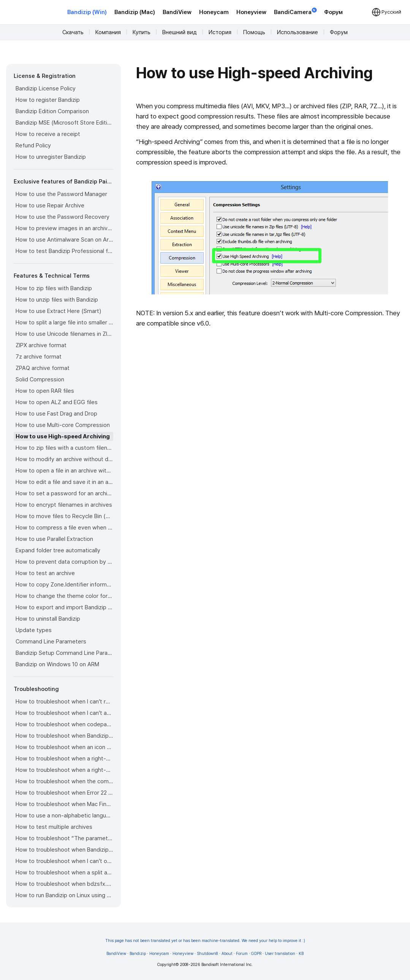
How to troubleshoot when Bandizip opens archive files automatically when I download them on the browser (64, 736)
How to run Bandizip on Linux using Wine (64, 895)
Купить (142, 32)
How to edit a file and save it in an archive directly (64, 482)
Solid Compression (40, 379)
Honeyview (251, 12)
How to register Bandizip (48, 100)
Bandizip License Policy (46, 89)
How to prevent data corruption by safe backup (64, 562)
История (220, 32)
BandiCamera (295, 12)
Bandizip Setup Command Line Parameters (64, 653)
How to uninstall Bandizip (48, 619)
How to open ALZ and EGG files (57, 402)
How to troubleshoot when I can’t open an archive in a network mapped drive (64, 861)
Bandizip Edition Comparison (52, 111)
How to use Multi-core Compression (63, 425)
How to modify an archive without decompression (64, 459)
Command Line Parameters (51, 642)
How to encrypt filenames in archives (64, 505)
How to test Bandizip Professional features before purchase (64, 251)
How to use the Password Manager (61, 194)
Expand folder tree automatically (58, 550)
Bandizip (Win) (87, 12)
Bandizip (138, 954)
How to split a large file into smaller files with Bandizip (64, 322)
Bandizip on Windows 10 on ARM (57, 664)
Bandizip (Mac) (135, 12)
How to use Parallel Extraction (54, 539)
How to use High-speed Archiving (63, 436)
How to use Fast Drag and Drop (56, 414)
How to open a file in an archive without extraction (64, 471)
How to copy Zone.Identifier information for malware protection (64, 585)
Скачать (73, 32)
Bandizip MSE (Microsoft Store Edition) (64, 123)
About (227, 954)
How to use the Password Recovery (63, 217)
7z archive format (39, 357)
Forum (242, 954)
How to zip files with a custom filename (64, 448)
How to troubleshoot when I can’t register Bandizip (64, 702)
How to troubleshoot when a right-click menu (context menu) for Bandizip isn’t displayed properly (64, 770)
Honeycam (214, 12)
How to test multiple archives (54, 827)
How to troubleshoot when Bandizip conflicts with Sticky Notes (64, 850)
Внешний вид (180, 32)
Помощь (254, 32)
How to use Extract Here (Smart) (58, 311)
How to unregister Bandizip (51, 157)
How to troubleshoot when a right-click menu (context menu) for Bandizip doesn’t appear (64, 759)
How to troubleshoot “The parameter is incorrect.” (64, 838)
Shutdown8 (207, 954)
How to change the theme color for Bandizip (64, 596)
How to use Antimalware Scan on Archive (64, 240)
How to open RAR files (45, 391)
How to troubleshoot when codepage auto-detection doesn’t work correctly (64, 724)
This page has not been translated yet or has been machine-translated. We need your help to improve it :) (205, 941)
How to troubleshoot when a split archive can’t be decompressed (64, 873)
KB (301, 954)
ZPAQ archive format (43, 368)
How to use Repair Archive (50, 205)
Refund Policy (33, 145)
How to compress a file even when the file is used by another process (64, 528)
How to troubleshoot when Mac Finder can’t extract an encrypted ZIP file (64, 804)
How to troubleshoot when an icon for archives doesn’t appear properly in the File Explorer (64, 747)
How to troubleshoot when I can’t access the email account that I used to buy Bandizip (64, 713)
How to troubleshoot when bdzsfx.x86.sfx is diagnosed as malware (64, 884)
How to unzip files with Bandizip (57, 300)
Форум (333, 12)
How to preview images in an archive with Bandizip (64, 228)
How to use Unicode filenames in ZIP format (64, 334)
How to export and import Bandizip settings (64, 607)
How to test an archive (45, 573)
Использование (298, 32)
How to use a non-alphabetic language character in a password (64, 816)
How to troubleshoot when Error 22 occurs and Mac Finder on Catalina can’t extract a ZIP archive (64, 793)
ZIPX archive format (41, 345)
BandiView (177, 12)
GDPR (256, 954)
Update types (34, 630)
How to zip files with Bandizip (54, 288)
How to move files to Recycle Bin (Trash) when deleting (64, 516)
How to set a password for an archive (64, 493)
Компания (108, 32)
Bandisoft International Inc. (227, 965)
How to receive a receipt (48, 134)
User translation (280, 954)
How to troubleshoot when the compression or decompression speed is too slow (64, 781)
